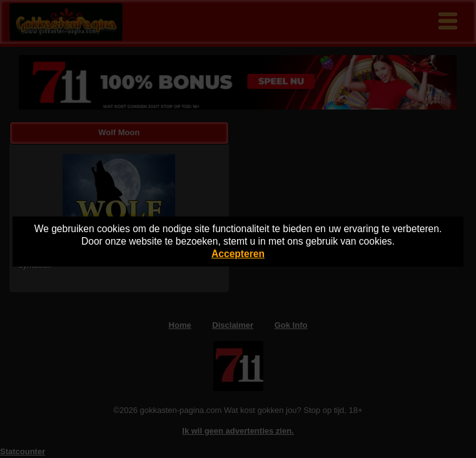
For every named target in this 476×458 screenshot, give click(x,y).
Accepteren (238, 254)
